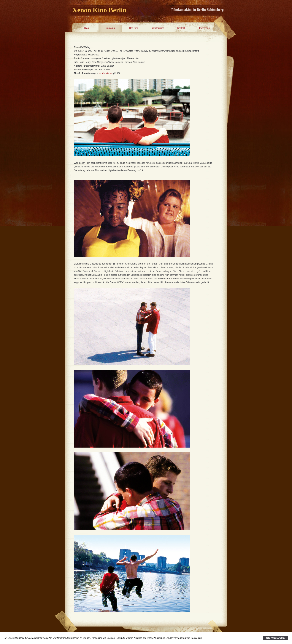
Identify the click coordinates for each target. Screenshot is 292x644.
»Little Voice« (106, 73)
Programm (110, 28)
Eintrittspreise (157, 28)
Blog (86, 28)
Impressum (205, 28)
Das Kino (134, 28)
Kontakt (181, 28)
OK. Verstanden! (276, 638)
